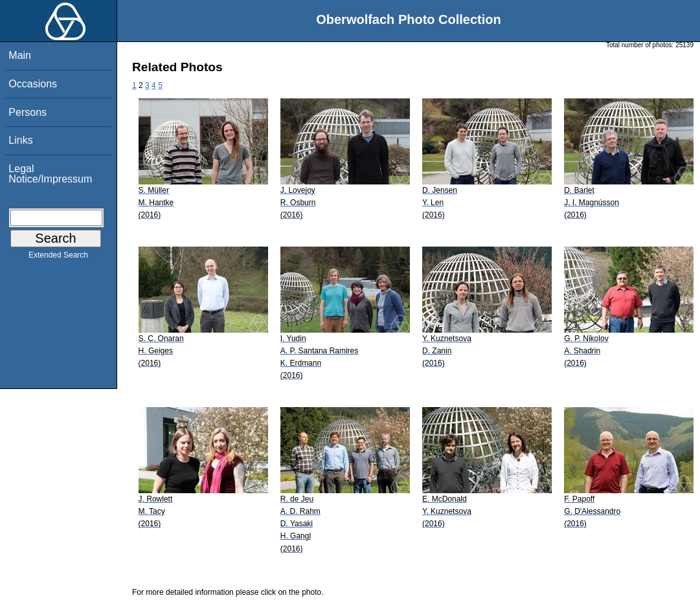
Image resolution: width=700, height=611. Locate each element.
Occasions (33, 84)
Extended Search (58, 258)
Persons (28, 112)
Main (20, 55)
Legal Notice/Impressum (50, 174)
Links (20, 140)
